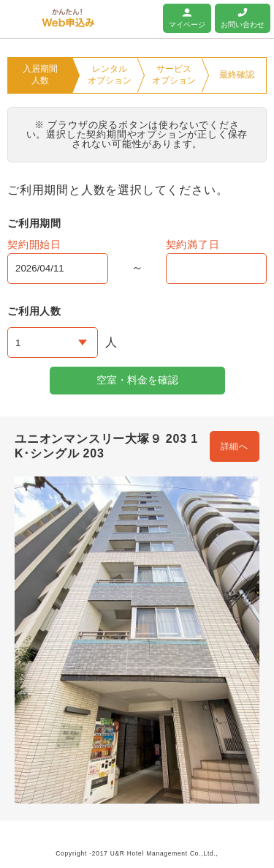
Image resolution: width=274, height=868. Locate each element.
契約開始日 (34, 244)
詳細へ (235, 446)
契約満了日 (193, 244)
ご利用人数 (34, 311)
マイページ (187, 25)
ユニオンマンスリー (21, 18)
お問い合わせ (243, 25)
